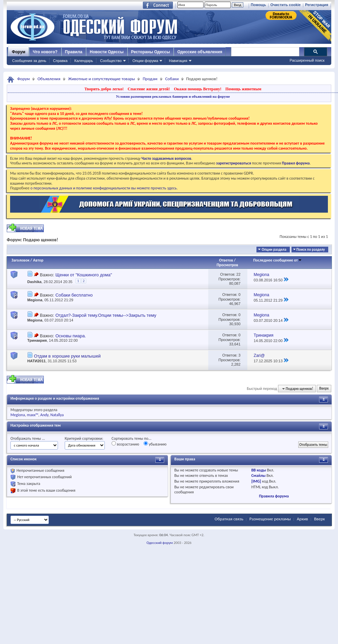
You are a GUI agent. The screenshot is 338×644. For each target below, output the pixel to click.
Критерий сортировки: (84, 438)
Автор (38, 260)
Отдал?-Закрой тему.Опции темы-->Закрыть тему (106, 315)
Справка (60, 61)
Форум (19, 52)
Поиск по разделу (311, 250)
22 (238, 274)
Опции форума (145, 61)
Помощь (258, 5)
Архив (302, 519)
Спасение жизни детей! (149, 89)
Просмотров (227, 265)
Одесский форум (160, 543)
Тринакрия (37, 340)
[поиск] (265, 52)
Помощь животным (243, 89)
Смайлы (258, 476)
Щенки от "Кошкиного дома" (84, 275)
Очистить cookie (285, 5)
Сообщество (111, 61)
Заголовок (20, 260)
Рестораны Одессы (151, 52)
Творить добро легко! (104, 89)
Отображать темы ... (28, 438)
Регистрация (317, 5)
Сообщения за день (29, 61)
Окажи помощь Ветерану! (198, 89)
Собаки (172, 79)
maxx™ (33, 415)
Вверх (324, 389)
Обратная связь (229, 519)
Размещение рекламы (270, 519)
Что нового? (45, 52)
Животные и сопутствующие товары (101, 79)
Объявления (49, 79)
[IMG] (256, 481)
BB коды (259, 470)
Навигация (178, 61)
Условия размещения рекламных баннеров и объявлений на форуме (173, 96)
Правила (74, 52)
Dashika (34, 282)
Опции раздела (274, 250)
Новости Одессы (106, 52)
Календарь (84, 61)
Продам (150, 79)
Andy (44, 415)
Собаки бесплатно (74, 295)
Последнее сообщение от (277, 260)
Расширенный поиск (307, 60)
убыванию (155, 444)
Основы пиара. (71, 336)
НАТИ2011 (36, 361)
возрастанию (125, 444)
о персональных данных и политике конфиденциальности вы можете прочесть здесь (103, 188)
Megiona (35, 300)
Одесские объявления (200, 52)
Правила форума (274, 496)
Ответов (226, 260)
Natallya (57, 415)
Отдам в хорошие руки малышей (67, 356)
